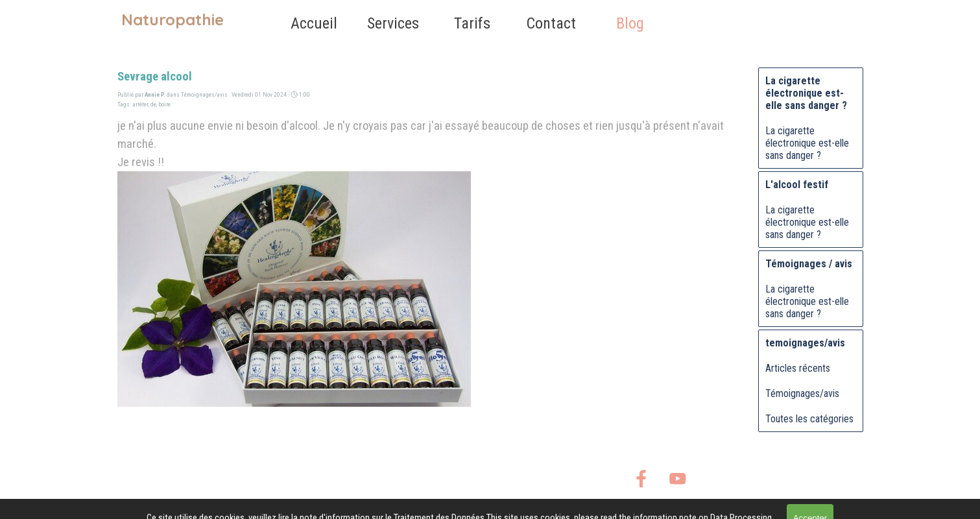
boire (164, 104)
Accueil (314, 23)
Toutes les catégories (809, 419)
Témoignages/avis (802, 393)
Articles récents (798, 368)
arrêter (140, 104)
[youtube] (677, 478)
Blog (630, 23)
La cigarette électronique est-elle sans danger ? (807, 143)
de (153, 104)
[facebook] (641, 478)
